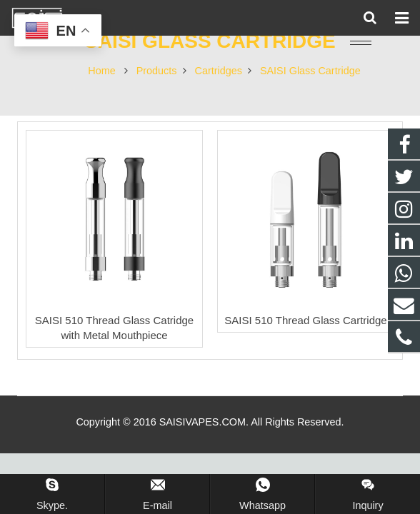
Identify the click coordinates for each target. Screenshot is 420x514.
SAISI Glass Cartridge (210, 41)
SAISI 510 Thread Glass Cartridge (305, 320)
